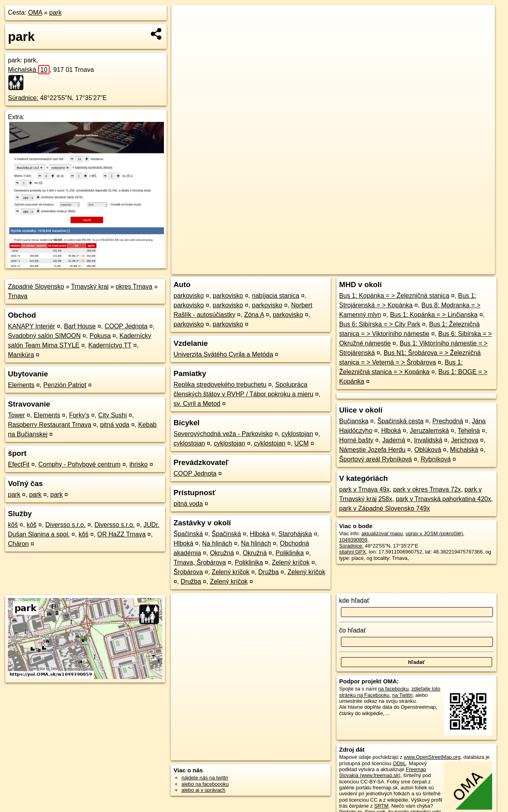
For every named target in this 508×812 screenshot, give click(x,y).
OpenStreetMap (357, 268)
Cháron (18, 544)
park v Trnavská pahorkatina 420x (443, 499)
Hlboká (260, 534)
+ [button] (185, 19)
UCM (302, 443)
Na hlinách (217, 543)
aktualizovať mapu (382, 533)
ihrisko (139, 464)
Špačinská (188, 534)
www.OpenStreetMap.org (432, 757)
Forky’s (79, 415)
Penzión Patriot (65, 385)
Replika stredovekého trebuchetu (220, 385)
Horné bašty (356, 440)
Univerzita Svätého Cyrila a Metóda (223, 354)
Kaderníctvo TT (110, 345)
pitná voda (115, 425)
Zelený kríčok (291, 562)
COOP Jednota (126, 326)
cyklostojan (297, 434)
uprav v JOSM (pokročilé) (434, 533)
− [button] (185, 31)
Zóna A (254, 315)
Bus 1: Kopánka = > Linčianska (434, 315)
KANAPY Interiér (32, 326)
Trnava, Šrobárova (200, 562)
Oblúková (428, 450)
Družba (269, 572)
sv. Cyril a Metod (197, 404)
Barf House (80, 326)
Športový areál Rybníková (376, 459)
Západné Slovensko (36, 286)
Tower (16, 415)
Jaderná (394, 440)
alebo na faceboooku (205, 784)
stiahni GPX (353, 552)
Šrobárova (188, 572)
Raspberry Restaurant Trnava (50, 425)
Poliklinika (290, 553)
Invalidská (428, 440)
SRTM (381, 806)
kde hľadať (355, 601)
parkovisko (189, 296)
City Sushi (112, 415)
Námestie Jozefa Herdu (372, 450)
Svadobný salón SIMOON (44, 336)
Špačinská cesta (401, 421)
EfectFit (19, 464)
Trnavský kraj (90, 286)
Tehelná (469, 431)
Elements (21, 385)
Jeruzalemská (429, 431)
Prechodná (447, 421)
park (55, 13)
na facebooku (394, 689)
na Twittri (402, 695)
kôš (13, 525)
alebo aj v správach (203, 790)
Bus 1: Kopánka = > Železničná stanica (394, 296)
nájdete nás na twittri (205, 778)
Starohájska (295, 534)
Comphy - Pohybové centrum (79, 464)
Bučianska (354, 421)
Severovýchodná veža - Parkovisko (223, 434)
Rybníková (436, 459)
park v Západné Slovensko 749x (385, 508)
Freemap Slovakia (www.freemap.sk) (383, 772)
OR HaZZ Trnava (121, 534)
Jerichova (465, 440)
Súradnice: (23, 98)
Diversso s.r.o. (65, 525)
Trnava (18, 296)
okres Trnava (134, 286)
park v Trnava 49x (365, 489)
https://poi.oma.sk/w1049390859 (458, 268)
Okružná (222, 553)
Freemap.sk (398, 268)
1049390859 (353, 540)
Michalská (29, 70)
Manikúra (21, 355)
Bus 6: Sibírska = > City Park (380, 324)
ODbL (399, 763)
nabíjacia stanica (276, 296)
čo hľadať (353, 630)
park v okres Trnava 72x (427, 489)
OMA (35, 13)
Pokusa (100, 336)
